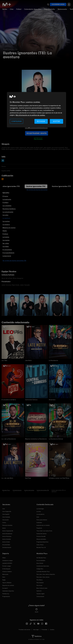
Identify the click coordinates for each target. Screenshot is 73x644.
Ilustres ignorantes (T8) (36, 186)
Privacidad (44, 630)
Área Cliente (40, 563)
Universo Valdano (7, 572)
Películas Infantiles (7, 525)
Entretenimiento (7, 547)
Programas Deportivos (42, 542)
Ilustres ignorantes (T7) (61, 186)
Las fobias (6, 246)
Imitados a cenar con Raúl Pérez (59, 478)
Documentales (6, 545)
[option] (12, 305)
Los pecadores (40, 514)
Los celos (5, 215)
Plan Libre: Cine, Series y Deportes (46, 574)
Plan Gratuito (50, 9)
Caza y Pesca (40, 545)
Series (5, 9)
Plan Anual (39, 585)
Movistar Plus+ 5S (41, 547)
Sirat (38, 517)
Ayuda (37, 610)
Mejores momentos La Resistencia (36, 439)
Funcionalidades (41, 561)
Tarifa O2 (39, 591)
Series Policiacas (7, 536)
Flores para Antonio (42, 520)
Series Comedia (7, 539)
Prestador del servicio (25, 630)
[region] (36, 110)
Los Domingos (40, 509)
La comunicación (8, 212)
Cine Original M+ (7, 512)
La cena (39, 512)
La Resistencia (53, 360)
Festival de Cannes (41, 534)
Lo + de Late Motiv (7, 478)
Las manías (6, 240)
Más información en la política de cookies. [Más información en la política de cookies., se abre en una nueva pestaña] (30, 115)
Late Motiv (28, 360)
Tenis (4, 577)
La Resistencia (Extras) (56, 439)
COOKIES (52, 630)
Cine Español (6, 514)
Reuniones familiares (9, 209)
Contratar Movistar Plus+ (43, 572)
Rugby (4, 580)
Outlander (39, 523)
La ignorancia (7, 256)
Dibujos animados (41, 539)
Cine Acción (6, 520)
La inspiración (7, 199)
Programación (6, 596)
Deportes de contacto (8, 585)
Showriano (52, 400)
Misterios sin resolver (9, 228)
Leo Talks (4, 360)
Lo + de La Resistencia (9, 439)
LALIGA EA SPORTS (7, 563)
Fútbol (19, 9)
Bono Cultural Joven (42, 588)
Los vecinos (6, 221)
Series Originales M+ (8, 531)
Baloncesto (62, 9)
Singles (5, 231)
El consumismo (7, 250)
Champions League (7, 561)
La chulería (6, 224)
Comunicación (40, 596)
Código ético (40, 569)
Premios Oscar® (41, 536)
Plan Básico (40, 580)
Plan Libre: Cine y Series (43, 577)
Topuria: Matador (7, 583)
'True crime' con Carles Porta (44, 531)
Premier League (7, 566)
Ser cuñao (6, 243)
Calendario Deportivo (8, 591)
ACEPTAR (57, 121)
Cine (12, 9)
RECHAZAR (41, 121)
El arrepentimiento (8, 253)
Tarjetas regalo (40, 594)
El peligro (5, 202)
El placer (5, 234)
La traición (6, 237)
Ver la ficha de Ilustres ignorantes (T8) (14, 261)
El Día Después (6, 569)
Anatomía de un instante (43, 525)
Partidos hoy (6, 594)
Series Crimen (6, 542)
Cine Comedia (6, 517)
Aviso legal (36, 630)
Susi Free (28, 478)
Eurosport (5, 588)
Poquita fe (39, 528)
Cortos (4, 523)
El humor (5, 196)
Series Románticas (7, 534)
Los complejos (7, 206)
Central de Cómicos (31, 400)
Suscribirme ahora (58, 4)
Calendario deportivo (33, 9)
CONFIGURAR (16, 121)
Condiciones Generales (43, 566)
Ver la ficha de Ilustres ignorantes (37, 190)
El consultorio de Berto (9, 400)
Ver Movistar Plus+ (41, 558)
